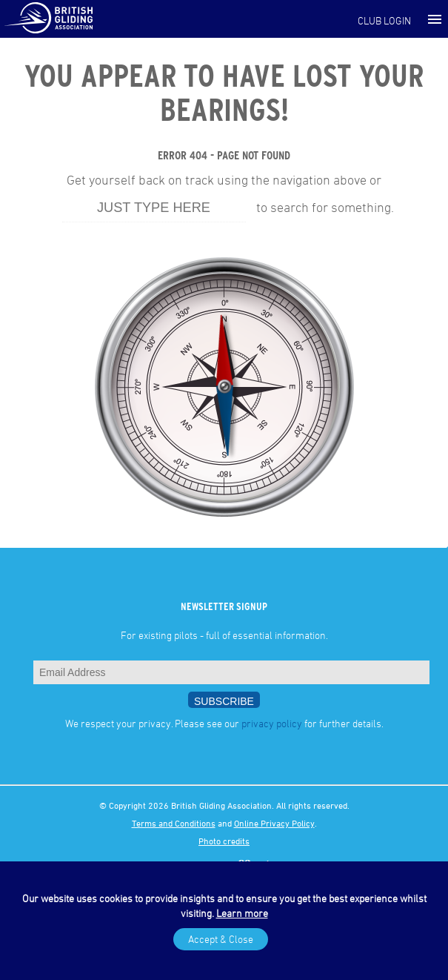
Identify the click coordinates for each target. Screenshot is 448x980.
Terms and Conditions (174, 823)
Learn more (242, 913)
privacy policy (272, 723)
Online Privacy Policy (274, 823)
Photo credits (224, 841)
